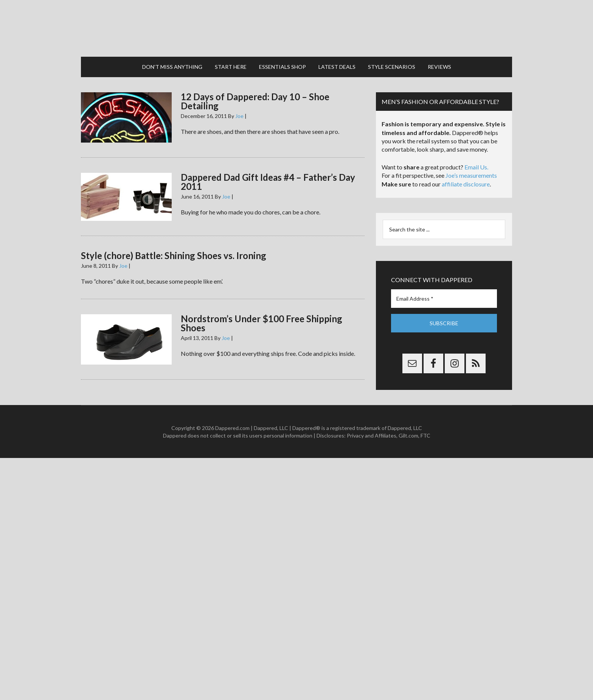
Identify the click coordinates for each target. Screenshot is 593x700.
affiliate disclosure (466, 184)
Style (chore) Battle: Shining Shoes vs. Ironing (174, 255)
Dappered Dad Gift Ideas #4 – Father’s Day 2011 (268, 182)
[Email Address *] (444, 299)
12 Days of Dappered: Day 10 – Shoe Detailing (255, 101)
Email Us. (476, 167)
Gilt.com (408, 435)
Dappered (296, 28)
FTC (425, 435)
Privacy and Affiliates (372, 435)
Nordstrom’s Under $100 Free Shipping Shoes (262, 323)
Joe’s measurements (471, 175)
